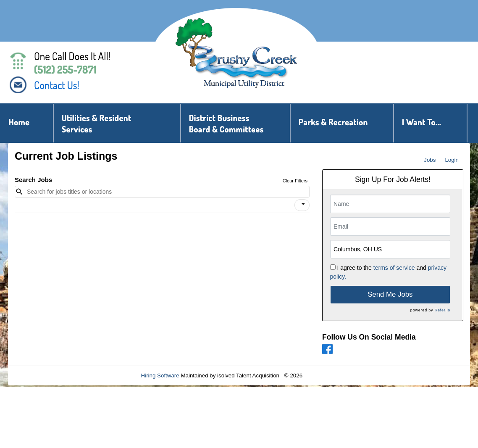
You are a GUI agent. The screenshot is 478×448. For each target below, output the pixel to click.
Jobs (430, 160)
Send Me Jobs (390, 294)
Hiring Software (160, 376)
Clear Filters (295, 181)
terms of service (394, 268)
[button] (302, 205)
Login (452, 160)
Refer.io (443, 310)
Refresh (327, 376)
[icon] (303, 204)
